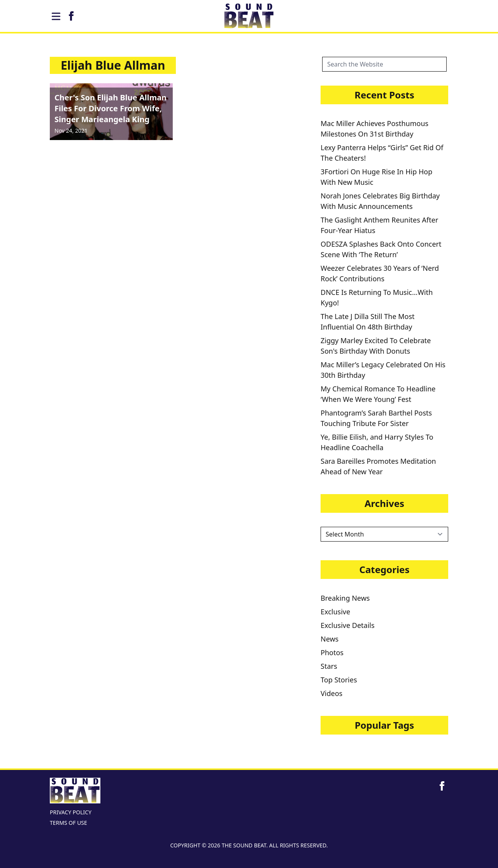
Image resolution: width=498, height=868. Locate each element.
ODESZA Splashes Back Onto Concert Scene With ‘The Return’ (381, 249)
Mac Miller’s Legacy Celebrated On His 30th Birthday (383, 370)
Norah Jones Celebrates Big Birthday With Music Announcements (380, 201)
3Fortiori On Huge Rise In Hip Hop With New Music (376, 177)
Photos (332, 652)
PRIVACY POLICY (71, 812)
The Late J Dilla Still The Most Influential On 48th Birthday (368, 322)
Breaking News (345, 598)
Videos (331, 693)
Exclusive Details (348, 625)
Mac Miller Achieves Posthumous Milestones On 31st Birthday (374, 129)
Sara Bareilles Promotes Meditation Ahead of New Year (378, 466)
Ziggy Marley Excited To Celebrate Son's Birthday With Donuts (376, 346)
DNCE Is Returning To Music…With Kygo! (377, 297)
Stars (329, 666)
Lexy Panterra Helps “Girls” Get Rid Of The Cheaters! (382, 153)
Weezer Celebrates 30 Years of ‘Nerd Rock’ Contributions (380, 273)
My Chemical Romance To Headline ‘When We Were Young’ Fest (378, 394)
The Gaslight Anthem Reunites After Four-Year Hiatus (379, 225)
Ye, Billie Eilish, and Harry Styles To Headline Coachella (377, 442)
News (330, 639)
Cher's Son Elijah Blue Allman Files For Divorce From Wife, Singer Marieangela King (110, 108)
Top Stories (339, 680)
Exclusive (335, 612)
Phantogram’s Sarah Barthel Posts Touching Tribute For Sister (376, 418)
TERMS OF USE (68, 823)
